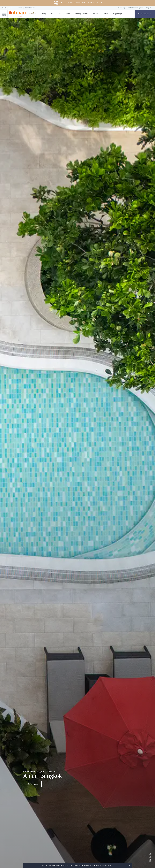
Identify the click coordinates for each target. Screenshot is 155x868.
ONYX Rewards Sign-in (136, 8)
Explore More (33, 784)
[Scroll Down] (150, 860)
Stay (51, 14)
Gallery (44, 14)
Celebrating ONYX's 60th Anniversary (78, 3)
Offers (106, 14)
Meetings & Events (81, 14)
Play (68, 14)
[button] (8, 8)
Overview (32, 14)
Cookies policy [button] (106, 865)
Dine (60, 14)
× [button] (130, 865)
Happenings (118, 14)
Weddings (97, 14)
